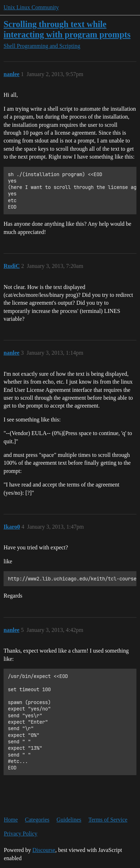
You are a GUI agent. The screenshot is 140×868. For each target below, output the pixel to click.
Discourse (44, 850)
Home (11, 820)
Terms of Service (108, 820)
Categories (37, 820)
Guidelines (69, 820)
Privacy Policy (21, 834)
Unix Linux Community (31, 7)
